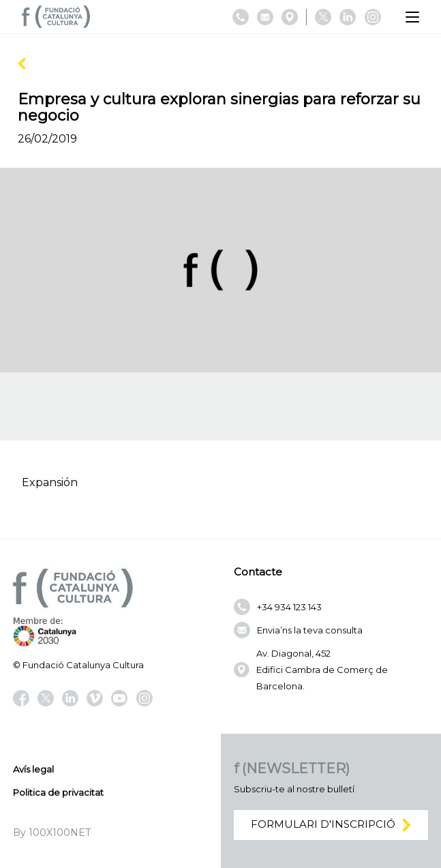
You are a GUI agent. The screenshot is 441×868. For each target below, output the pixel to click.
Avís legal (33, 769)
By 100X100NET (52, 833)
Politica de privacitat (58, 792)
